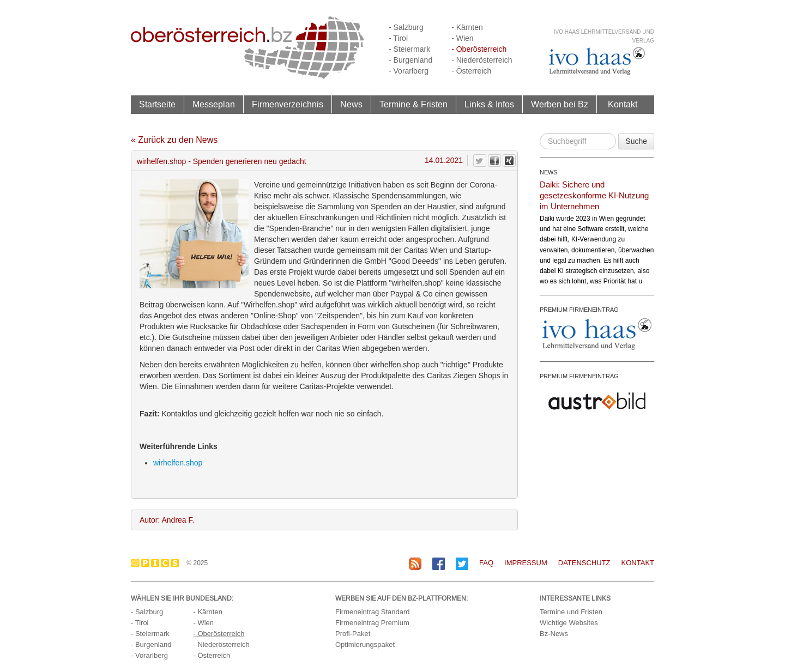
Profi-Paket (353, 634)
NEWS (548, 172)
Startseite (157, 104)
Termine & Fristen (413, 104)
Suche (636, 141)
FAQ (486, 563)
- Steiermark (409, 49)
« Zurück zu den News (174, 140)
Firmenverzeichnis (288, 104)
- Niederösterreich (482, 60)
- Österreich (471, 71)
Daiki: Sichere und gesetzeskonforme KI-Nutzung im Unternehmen (594, 195)
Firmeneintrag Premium (372, 623)
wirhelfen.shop (178, 463)
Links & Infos (489, 104)
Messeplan (214, 104)
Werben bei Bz (560, 104)
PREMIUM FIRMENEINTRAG (579, 310)
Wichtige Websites (569, 623)
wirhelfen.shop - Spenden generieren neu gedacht (222, 161)
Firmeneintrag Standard (373, 612)
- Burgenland (410, 60)
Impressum (526, 563)
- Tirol (398, 38)
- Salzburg (406, 27)
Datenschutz (584, 563)
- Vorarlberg (409, 71)
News (351, 104)
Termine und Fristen (571, 612)
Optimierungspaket (365, 644)
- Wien (462, 38)
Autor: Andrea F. (167, 520)
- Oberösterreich (479, 49)
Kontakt (623, 104)
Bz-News (554, 634)
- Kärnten (467, 27)
